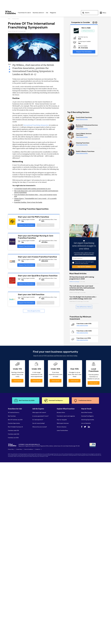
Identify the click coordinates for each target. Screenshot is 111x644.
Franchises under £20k (14, 538)
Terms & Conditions (29, 554)
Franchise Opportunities (14, 528)
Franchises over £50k (13, 542)
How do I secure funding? (39, 528)
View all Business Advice (84, 411)
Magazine (53, 13)
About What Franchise (87, 517)
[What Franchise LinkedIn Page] (10, 72)
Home (9, 19)
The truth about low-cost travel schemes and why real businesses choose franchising (82, 392)
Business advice (38, 13)
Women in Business (62, 531)
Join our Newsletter (86, 528)
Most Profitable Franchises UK (15, 531)
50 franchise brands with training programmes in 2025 (32, 189)
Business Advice (61, 517)
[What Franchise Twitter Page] (10, 69)
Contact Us (38, 554)
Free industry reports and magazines (66, 520)
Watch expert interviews (63, 528)
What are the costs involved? (40, 531)
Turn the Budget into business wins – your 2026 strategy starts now (83, 402)
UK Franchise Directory (14, 517)
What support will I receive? (39, 517)
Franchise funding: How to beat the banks (28, 202)
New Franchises (12, 520)
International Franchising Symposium (36, 125)
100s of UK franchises (46, 460)
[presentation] (94, 22)
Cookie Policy (19, 554)
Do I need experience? (38, 524)
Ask (47, 13)
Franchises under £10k (13, 535)
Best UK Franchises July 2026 (15, 524)
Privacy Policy (11, 554)
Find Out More (45, 225)
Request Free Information (26, 225)
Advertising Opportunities (88, 524)
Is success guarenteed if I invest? (40, 520)
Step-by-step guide (62, 524)
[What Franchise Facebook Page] (10, 67)
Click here (17, 485)
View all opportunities (34, 311)
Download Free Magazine (87, 520)
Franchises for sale (24, 13)
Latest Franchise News (62, 535)
